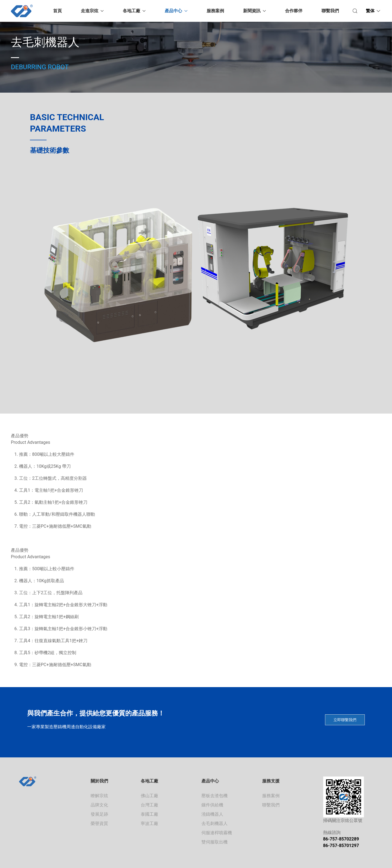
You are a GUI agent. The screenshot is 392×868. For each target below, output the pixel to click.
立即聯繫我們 (345, 720)
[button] (355, 11)
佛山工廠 (149, 796)
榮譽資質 (99, 823)
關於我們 (99, 781)
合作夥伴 (294, 11)
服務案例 (215, 11)
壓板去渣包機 (215, 796)
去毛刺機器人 (215, 823)
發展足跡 (99, 814)
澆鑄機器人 (212, 814)
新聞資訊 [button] (255, 11)
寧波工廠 (149, 823)
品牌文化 (99, 805)
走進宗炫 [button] (92, 11)
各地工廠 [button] (134, 11)
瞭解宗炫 (99, 796)
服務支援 (271, 781)
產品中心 (210, 781)
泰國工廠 (149, 814)
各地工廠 (149, 781)
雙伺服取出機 (215, 842)
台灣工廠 (149, 805)
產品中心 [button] (176, 11)
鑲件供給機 (212, 805)
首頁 (57, 11)
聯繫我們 (330, 11)
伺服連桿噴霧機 (217, 833)
